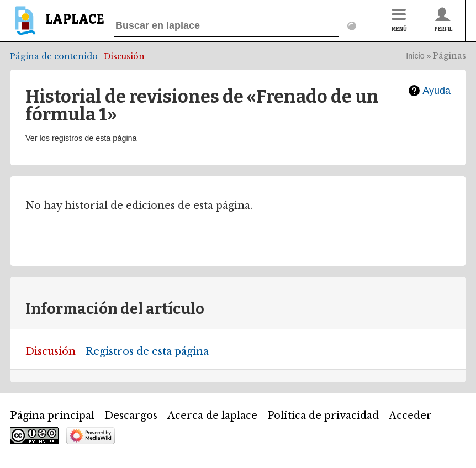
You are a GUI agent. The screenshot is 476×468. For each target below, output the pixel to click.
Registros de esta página (147, 351)
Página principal (52, 416)
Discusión (124, 56)
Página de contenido (54, 56)
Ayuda (437, 91)
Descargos (131, 416)
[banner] (57, 26)
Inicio (415, 56)
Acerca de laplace (212, 416)
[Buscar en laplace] (227, 26)
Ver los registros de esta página (81, 138)
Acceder (410, 416)
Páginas (449, 56)
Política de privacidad (323, 416)
